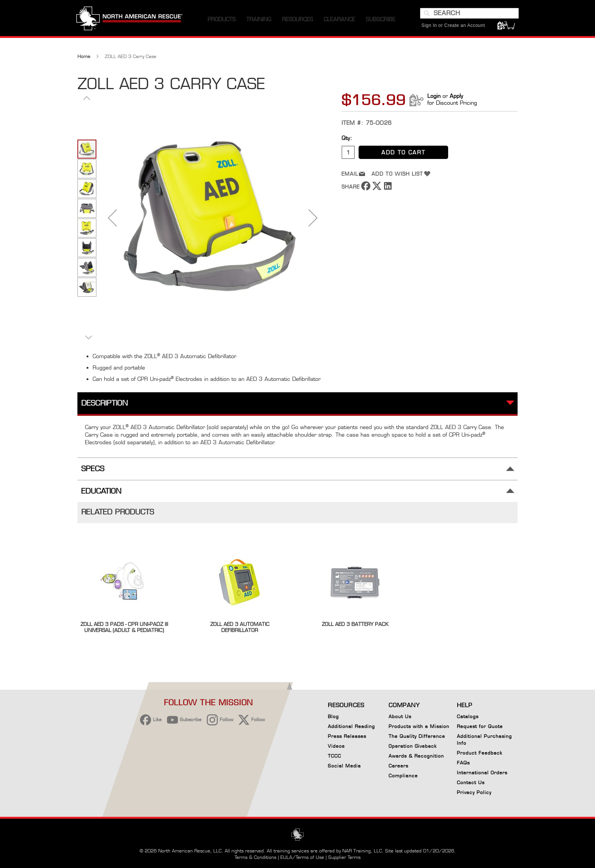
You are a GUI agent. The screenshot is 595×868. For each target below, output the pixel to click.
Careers (398, 766)
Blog (333, 716)
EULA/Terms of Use (302, 857)
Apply (456, 99)
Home (84, 59)
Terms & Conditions (255, 857)
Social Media (344, 766)
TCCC (334, 756)
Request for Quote (480, 726)
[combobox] (468, 16)
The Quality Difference (417, 736)
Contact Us (471, 782)
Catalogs (468, 716)
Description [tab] (105, 406)
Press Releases (347, 736)
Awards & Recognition (416, 756)
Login (434, 99)
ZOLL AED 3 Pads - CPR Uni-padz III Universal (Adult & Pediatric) (124, 630)
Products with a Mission (419, 726)
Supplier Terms (344, 857)
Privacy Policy (474, 792)
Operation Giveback (413, 746)
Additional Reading (351, 726)
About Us (400, 716)
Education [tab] (101, 494)
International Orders (482, 773)
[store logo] (131, 22)
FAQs (463, 763)
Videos (336, 746)
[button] (112, 221)
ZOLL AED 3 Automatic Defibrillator (240, 630)
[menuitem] (222, 23)
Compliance (403, 776)
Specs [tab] (93, 472)
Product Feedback (480, 753)
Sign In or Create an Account (452, 28)
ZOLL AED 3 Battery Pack (355, 627)
